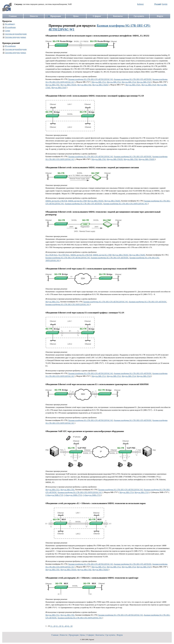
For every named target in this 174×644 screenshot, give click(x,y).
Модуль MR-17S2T (149, 85)
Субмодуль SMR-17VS (92, 495)
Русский (158, 4)
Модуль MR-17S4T (59, 88)
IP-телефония (10, 27)
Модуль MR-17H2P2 (100, 85)
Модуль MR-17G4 (129, 82)
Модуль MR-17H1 (52, 85)
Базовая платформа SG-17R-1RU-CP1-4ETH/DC (133, 79)
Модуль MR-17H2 (84, 85)
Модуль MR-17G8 (144, 82)
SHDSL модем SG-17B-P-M (56, 201)
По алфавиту (10, 24)
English (165, 4)
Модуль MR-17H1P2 (68, 85)
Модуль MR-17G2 (114, 82)
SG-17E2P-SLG (51, 255)
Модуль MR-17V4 (127, 492)
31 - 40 (64, 626)
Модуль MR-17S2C (133, 85)
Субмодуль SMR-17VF (54, 495)
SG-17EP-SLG (64, 255)
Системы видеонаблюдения (16, 34)
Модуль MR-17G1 (99, 82)
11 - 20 (53, 626)
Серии (8, 31)
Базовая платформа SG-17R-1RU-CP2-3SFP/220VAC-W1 (125, 204)
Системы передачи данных (15, 37)
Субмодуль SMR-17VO (73, 495)
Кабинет (140, 4)
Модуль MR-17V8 (141, 492)
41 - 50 (70, 626)
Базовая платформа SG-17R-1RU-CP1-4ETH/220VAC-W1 (91, 79)
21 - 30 (58, 626)
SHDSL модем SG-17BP (77, 201)
